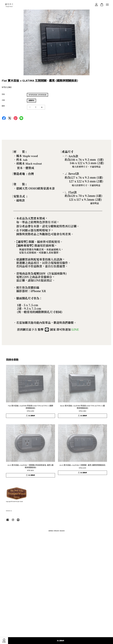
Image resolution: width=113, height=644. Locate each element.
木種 (3, 100)
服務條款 (51, 531)
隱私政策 (57, 531)
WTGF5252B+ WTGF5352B (37, 95)
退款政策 (62, 531)
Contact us (9, 511)
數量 (3, 106)
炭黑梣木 (31, 101)
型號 (3, 94)
